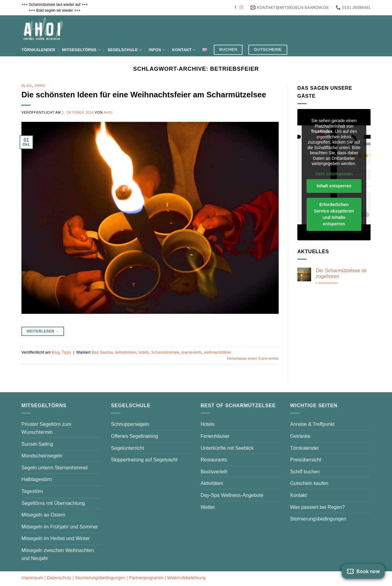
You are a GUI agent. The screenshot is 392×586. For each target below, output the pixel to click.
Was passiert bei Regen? (318, 507)
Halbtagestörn (37, 479)
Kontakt (184, 50)
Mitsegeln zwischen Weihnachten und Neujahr (58, 554)
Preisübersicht (306, 460)
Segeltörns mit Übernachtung (53, 503)
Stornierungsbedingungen (318, 519)
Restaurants (214, 460)
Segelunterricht (128, 448)
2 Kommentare (339, 283)
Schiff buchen (305, 472)
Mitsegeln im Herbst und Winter (56, 538)
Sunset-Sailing (37, 444)
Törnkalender (38, 50)
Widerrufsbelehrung (187, 578)
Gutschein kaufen (309, 483)
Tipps (40, 86)
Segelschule (125, 50)
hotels (144, 352)
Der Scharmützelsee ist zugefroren (341, 273)
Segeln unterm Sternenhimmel (55, 468)
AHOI (108, 112)
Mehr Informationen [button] (334, 174)
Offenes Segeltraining (135, 436)
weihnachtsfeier (218, 352)
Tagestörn (32, 491)
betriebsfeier (126, 352)
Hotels (207, 424)
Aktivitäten (212, 483)
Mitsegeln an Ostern (43, 515)
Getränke (300, 436)
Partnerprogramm (146, 578)
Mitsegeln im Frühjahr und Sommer (60, 527)
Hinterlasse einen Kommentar (253, 358)
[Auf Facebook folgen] (236, 8)
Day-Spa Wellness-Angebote (232, 495)
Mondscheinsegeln (42, 456)
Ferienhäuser (215, 436)
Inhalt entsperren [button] (334, 186)
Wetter (208, 507)
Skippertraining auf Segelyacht (144, 460)
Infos (157, 50)
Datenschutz (59, 578)
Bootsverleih (214, 472)
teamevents (191, 352)
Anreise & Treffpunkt (313, 424)
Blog (27, 86)
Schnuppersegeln (130, 424)
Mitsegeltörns (81, 50)
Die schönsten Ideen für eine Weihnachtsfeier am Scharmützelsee (144, 95)
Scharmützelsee (165, 352)
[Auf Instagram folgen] (241, 8)
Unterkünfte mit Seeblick (227, 448)
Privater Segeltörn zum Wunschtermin (46, 428)
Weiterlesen (43, 331)
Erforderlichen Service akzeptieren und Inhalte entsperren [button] (334, 214)
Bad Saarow (102, 352)
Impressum (32, 578)
